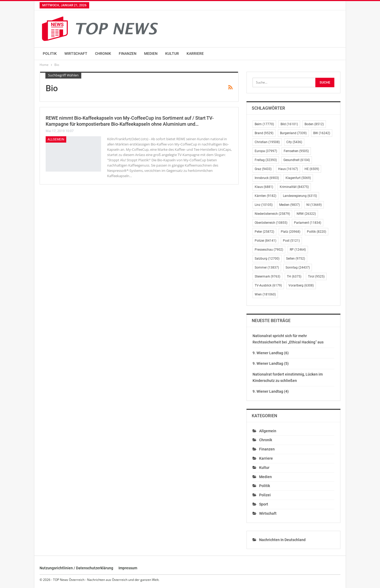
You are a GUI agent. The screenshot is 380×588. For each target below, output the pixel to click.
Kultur (172, 54)
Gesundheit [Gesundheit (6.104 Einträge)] (297, 160)
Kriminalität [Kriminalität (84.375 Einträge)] (294, 187)
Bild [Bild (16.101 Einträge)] (289, 124)
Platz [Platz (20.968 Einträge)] (291, 232)
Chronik (103, 54)
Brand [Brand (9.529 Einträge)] (264, 133)
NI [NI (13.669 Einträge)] (314, 205)
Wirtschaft (76, 54)
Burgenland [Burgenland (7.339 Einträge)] (293, 133)
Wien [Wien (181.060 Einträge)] (265, 294)
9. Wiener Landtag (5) (271, 363)
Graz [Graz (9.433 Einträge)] (263, 169)
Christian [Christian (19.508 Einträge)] (267, 142)
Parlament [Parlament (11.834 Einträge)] (308, 223)
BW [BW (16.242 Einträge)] (322, 133)
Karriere (195, 54)
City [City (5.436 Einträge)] (294, 142)
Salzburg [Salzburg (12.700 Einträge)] (267, 259)
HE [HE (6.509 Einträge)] (312, 169)
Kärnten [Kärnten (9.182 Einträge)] (265, 196)
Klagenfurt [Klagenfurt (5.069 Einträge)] (298, 178)
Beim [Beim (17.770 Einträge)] (264, 124)
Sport (264, 504)
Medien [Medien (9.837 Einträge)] (289, 205)
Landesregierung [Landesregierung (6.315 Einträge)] (300, 196)
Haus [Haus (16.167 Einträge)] (288, 169)
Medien (151, 54)
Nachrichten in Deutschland (282, 540)
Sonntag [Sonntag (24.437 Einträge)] (298, 268)
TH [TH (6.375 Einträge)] (294, 276)
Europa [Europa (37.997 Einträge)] (266, 151)
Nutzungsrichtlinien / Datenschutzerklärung (76, 568)
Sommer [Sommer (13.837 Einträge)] (267, 268)
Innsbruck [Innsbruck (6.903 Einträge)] (267, 178)
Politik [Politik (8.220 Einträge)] (317, 232)
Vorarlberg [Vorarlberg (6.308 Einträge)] (301, 285)
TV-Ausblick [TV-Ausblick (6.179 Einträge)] (268, 285)
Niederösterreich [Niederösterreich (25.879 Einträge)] (272, 214)
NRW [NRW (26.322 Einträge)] (306, 214)
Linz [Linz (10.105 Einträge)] (264, 205)
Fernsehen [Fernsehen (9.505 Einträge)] (296, 151)
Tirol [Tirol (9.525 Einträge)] (316, 276)
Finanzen (128, 54)
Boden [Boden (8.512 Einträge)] (314, 124)
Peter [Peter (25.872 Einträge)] (264, 232)
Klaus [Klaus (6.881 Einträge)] (264, 187)
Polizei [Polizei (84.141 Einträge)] (265, 241)
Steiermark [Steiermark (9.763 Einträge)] (267, 276)
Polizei (265, 495)
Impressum (128, 568)
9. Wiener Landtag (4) (271, 391)
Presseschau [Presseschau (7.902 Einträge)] (269, 250)
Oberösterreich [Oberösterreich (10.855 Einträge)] (271, 223)
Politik (50, 54)
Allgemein (56, 139)
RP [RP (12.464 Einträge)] (298, 250)
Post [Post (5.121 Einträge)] (291, 241)
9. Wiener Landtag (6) (271, 353)
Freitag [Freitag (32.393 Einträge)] (266, 160)
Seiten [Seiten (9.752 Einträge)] (296, 259)
